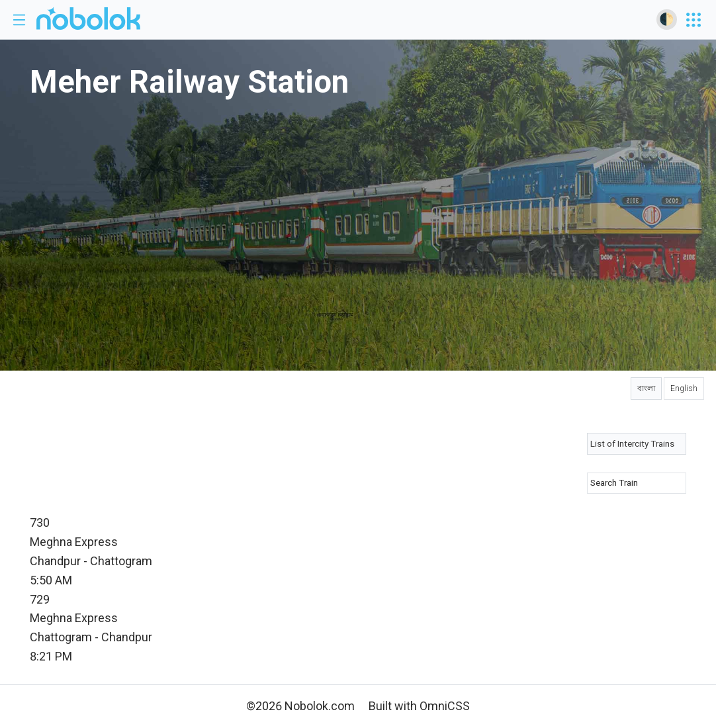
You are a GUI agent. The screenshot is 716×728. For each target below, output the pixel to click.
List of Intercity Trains (632, 443)
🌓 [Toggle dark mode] (666, 19)
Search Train (614, 482)
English (684, 388)
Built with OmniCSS (419, 706)
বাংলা (646, 388)
